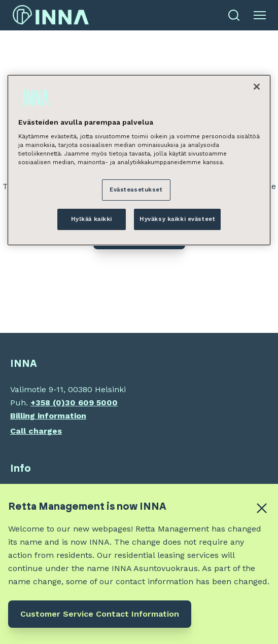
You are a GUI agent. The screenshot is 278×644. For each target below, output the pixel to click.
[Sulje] (257, 87)
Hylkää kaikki (92, 219)
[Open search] (234, 15)
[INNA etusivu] (51, 15)
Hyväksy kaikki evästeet (177, 219)
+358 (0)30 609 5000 (74, 403)
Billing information (48, 416)
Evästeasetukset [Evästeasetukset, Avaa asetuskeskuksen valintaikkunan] (136, 190)
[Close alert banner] (262, 508)
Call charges (36, 431)
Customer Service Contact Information (100, 614)
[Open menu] (260, 15)
